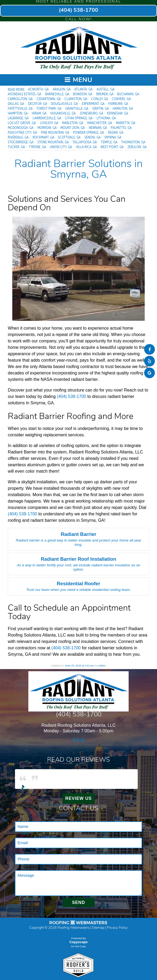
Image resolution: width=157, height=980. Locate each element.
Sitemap (98, 928)
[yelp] (150, 361)
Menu (79, 80)
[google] (150, 373)
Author (102, 665)
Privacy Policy (117, 928)
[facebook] (150, 349)
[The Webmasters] (78, 924)
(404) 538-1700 (78, 11)
